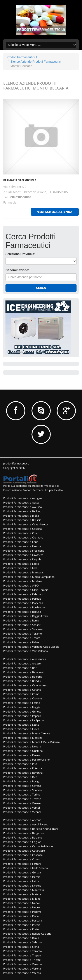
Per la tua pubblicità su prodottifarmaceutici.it (31, 486)
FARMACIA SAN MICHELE (20, 180)
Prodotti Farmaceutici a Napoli (22, 903)
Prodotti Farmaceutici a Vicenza (22, 812)
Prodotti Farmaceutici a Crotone (23, 698)
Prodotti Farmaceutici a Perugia (22, 599)
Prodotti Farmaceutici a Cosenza (23, 855)
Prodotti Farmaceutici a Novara (22, 746)
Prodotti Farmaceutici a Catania (22, 690)
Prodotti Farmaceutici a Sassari (22, 625)
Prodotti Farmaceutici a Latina (21, 881)
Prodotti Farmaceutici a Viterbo (22, 973)
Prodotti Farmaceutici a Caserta (23, 529)
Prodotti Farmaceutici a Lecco (21, 725)
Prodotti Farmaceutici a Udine (21, 642)
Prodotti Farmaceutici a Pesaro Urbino (26, 760)
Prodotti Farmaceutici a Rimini (21, 938)
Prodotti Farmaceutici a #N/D (21, 586)
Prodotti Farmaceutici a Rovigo (22, 781)
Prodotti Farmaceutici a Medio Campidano (29, 577)
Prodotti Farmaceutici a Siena (21, 947)
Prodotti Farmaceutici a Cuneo (22, 859)
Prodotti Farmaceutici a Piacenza (23, 603)
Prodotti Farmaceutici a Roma (21, 620)
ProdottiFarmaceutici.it (22, 57)
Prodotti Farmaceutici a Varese (22, 803)
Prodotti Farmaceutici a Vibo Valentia (26, 651)
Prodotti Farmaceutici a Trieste (22, 960)
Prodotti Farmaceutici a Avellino (23, 507)
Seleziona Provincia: (20, 254)
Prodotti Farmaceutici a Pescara (23, 920)
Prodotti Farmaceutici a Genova (22, 712)
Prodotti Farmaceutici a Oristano (23, 751)
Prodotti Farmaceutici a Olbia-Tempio (26, 590)
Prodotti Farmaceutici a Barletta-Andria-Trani (31, 829)
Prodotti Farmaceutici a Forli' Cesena (26, 868)
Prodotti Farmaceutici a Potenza (23, 768)
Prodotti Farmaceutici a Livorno (22, 886)
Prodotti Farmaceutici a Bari (20, 668)
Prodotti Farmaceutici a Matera (22, 894)
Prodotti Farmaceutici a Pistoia (22, 925)
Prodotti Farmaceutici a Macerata (24, 890)
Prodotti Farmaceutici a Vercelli (22, 808)
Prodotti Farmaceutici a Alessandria (25, 659)
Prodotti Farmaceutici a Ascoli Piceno (26, 824)
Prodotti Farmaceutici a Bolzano (23, 838)
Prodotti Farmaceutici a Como (21, 694)
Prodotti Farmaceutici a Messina (23, 738)
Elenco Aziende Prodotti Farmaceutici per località (33, 490)
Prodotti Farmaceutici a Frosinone (24, 551)
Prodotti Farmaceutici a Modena (23, 581)
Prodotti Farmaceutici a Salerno (22, 942)
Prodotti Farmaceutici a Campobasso (26, 685)
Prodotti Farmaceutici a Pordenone (24, 607)
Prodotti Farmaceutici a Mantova (23, 572)
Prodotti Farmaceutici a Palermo (23, 594)
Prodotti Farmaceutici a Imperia (22, 716)
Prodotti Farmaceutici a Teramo (23, 634)
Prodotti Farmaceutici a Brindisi (22, 681)
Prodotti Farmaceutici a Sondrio (22, 790)
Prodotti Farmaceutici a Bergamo (23, 833)
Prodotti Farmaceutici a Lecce (21, 564)
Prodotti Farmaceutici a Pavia (21, 916)
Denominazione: (17, 270)
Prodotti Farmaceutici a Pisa (20, 764)
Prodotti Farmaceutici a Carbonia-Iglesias (28, 846)
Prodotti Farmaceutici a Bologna (23, 677)
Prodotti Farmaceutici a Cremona (23, 537)
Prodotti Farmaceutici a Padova (22, 912)
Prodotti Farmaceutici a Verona (22, 969)
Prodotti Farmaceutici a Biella (21, 516)
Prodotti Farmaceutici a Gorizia (22, 872)
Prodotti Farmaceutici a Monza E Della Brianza (31, 742)
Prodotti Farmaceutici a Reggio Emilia (26, 616)
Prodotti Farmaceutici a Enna (21, 542)
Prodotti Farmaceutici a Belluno (22, 511)
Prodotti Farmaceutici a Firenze (22, 546)
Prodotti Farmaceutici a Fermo (22, 703)
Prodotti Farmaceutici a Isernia (22, 877)
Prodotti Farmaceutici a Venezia (23, 964)
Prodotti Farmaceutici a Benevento (24, 672)
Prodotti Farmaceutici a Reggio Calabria (27, 934)
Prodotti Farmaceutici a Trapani (22, 955)
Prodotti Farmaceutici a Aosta (21, 503)
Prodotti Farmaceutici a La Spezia (24, 720)
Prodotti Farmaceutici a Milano (22, 899)
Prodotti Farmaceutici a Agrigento (24, 498)
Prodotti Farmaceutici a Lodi (20, 568)
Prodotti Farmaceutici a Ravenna (23, 773)
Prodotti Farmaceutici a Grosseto (23, 555)
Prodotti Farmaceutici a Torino (22, 795)
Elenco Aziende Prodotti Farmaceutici (36, 62)
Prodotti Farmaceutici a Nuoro (22, 907)
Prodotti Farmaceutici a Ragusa (22, 612)
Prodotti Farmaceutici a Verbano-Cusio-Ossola (31, 647)
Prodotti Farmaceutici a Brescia (22, 520)
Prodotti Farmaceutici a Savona (22, 786)
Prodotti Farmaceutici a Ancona (22, 820)
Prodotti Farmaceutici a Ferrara (22, 864)
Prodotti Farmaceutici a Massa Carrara (27, 733)
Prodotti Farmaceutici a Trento (22, 638)
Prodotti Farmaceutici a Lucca (21, 729)
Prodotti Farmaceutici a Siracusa (23, 629)
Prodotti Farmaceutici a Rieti (20, 777)
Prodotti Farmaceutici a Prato (21, 929)
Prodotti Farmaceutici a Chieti (21, 533)
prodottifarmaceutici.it (17, 463)
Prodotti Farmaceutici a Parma (22, 755)
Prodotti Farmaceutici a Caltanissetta (26, 524)
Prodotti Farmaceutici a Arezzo (22, 663)
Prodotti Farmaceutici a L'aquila (22, 559)
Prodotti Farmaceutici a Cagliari (22, 842)
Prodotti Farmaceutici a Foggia (22, 707)
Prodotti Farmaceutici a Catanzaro (24, 851)
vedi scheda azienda (55, 212)
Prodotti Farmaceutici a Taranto (23, 951)
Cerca (41, 288)
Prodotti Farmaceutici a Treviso (22, 799)
